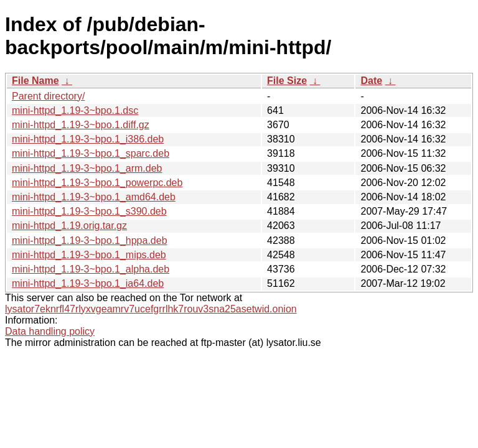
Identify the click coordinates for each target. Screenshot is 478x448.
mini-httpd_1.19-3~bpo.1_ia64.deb (88, 283)
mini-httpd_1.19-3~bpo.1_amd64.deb (94, 197)
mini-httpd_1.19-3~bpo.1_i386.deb (88, 139)
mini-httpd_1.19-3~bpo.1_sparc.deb (91, 153)
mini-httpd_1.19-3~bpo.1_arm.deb (87, 168)
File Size (287, 81)
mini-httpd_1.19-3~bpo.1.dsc (75, 110)
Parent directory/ (48, 96)
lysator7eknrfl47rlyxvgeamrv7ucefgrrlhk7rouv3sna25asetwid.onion (151, 309)
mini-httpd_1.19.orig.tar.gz (69, 226)
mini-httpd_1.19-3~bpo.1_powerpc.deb (97, 183)
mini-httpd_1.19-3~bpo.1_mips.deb (89, 255)
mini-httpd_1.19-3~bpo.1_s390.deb (89, 211)
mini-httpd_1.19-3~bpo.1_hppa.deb (90, 240)
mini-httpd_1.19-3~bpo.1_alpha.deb (91, 269)
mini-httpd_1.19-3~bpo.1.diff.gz (81, 125)
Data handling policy (50, 331)
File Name (35, 81)
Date (371, 81)
